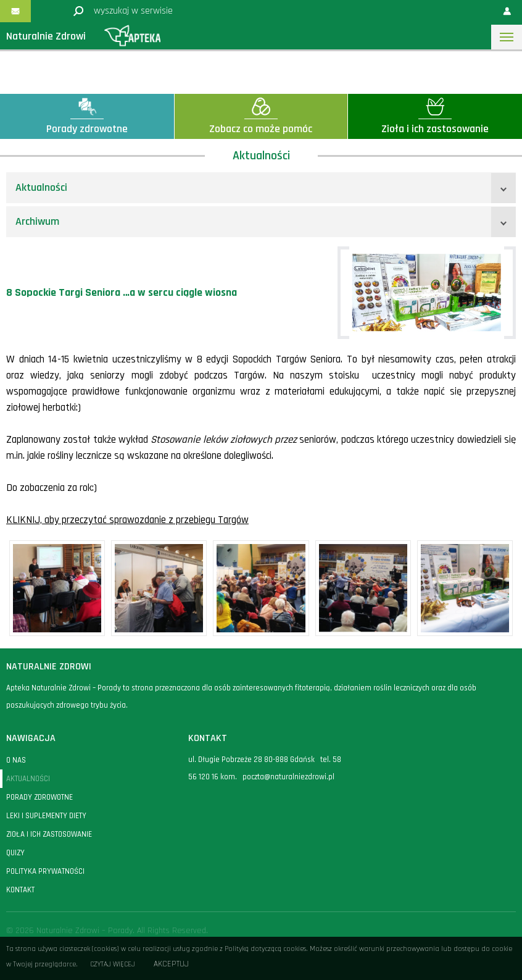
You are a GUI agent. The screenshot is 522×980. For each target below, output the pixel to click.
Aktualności (41, 187)
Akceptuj (171, 964)
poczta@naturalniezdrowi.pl (288, 777)
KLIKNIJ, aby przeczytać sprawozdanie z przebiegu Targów (127, 520)
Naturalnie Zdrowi (46, 36)
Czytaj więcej (113, 964)
